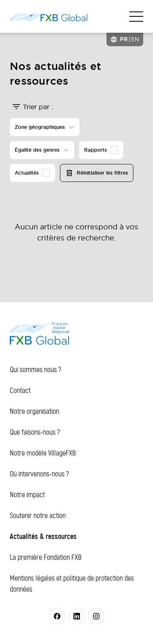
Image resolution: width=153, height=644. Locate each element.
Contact (20, 390)
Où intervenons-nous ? (39, 474)
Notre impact (27, 495)
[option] (135, 39)
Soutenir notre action (38, 516)
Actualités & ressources (43, 536)
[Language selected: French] (125, 39)
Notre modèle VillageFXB (43, 453)
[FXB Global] (49, 16)
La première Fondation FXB (46, 557)
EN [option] (135, 39)
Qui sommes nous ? (35, 370)
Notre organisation (34, 411)
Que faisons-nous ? (35, 432)
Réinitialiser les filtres (97, 173)
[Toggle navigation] (136, 17)
